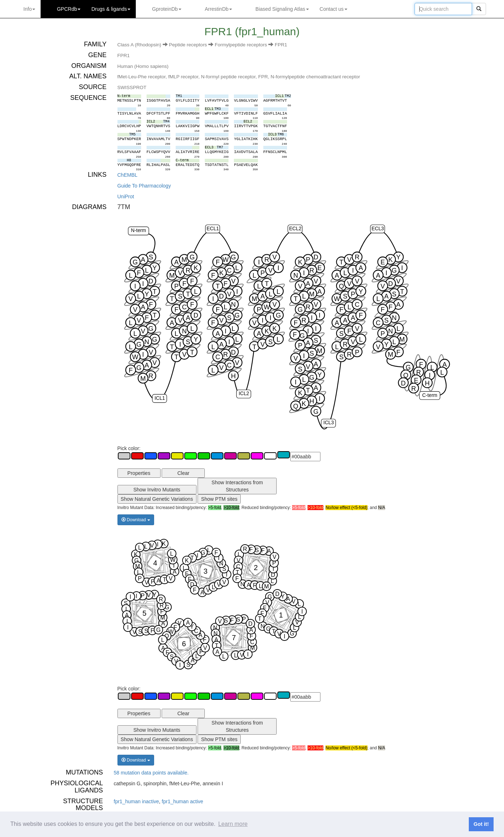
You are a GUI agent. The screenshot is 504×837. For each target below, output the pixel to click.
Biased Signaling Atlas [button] (282, 9)
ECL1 (213, 229)
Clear (183, 473)
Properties (139, 473)
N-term (138, 230)
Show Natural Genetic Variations (157, 499)
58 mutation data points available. (151, 773)
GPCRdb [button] (69, 9)
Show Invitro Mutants (157, 490)
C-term (430, 395)
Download (136, 520)
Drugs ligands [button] (111, 9)
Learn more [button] (233, 824)
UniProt (126, 196)
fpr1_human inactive (137, 801)
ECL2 (295, 229)
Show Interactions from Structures (237, 486)
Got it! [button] (481, 824)
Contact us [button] (334, 9)
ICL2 (244, 394)
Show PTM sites (219, 499)
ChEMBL (128, 175)
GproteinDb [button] (167, 9)
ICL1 (160, 398)
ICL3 (329, 423)
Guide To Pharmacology (144, 186)
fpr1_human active (182, 801)
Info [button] (29, 9)
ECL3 (378, 229)
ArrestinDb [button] (218, 9)
